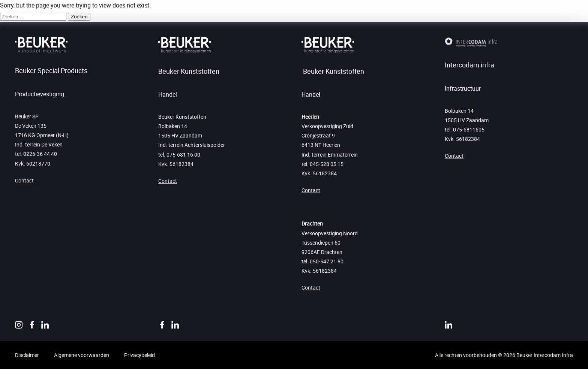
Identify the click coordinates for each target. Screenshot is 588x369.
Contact (24, 180)
